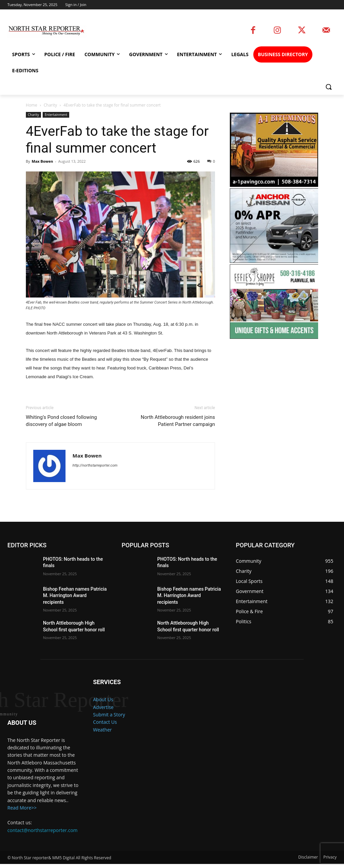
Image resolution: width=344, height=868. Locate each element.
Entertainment (56, 115)
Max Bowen (42, 161)
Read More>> (22, 812)
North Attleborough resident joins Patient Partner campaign (178, 421)
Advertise (103, 707)
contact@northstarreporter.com (42, 834)
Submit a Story (109, 715)
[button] (329, 87)
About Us (103, 699)
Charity (50, 105)
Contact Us (105, 722)
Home (32, 105)
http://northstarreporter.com (95, 465)
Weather (102, 730)
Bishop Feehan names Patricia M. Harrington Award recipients (75, 596)
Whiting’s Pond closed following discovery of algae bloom (61, 421)
